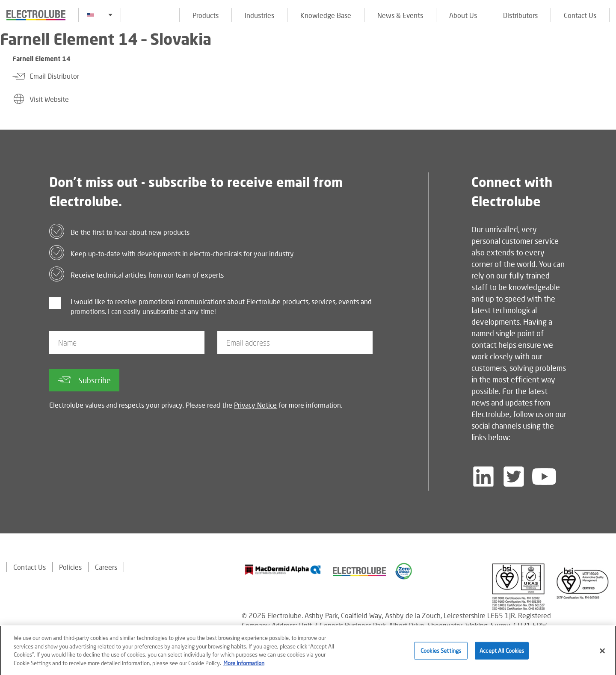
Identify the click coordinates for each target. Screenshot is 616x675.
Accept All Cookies (502, 653)
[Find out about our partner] (283, 570)
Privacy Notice (255, 405)
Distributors (520, 15)
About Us (463, 15)
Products (206, 15)
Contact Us (580, 15)
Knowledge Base (326, 15)
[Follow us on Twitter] (514, 477)
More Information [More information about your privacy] (244, 666)
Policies (70, 567)
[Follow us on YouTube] (544, 477)
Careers (106, 567)
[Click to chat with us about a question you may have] (605, 63)
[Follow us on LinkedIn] (483, 477)
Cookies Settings (441, 653)
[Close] (602, 654)
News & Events (400, 15)
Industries (259, 15)
